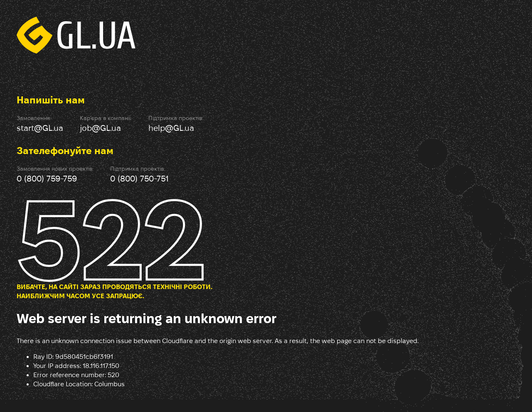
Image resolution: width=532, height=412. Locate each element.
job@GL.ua (100, 128)
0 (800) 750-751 (139, 179)
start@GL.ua (40, 128)
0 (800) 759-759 (47, 179)
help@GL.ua (171, 128)
